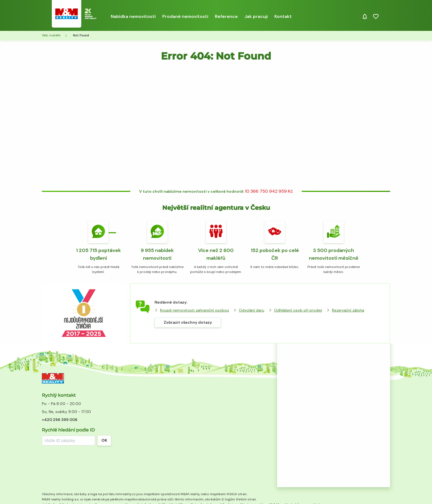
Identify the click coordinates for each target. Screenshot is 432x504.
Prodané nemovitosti (185, 16)
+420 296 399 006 (60, 420)
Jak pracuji (256, 16)
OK (104, 440)
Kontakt (283, 16)
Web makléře (51, 35)
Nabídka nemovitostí (133, 16)
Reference (226, 16)
